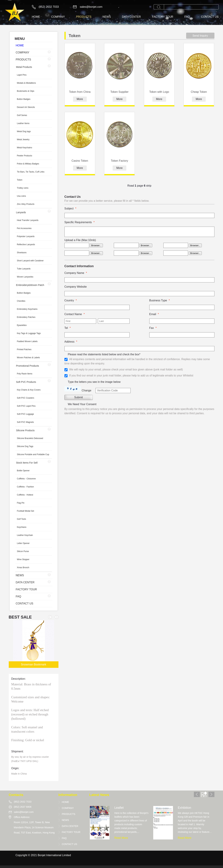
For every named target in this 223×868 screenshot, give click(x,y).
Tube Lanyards (24, 269)
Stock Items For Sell (27, 463)
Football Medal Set (26, 511)
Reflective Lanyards (26, 244)
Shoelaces (22, 253)
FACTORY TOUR (163, 17)
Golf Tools (22, 519)
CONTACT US (210, 17)
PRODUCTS (84, 17)
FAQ (187, 17)
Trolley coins (23, 188)
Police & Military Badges (28, 164)
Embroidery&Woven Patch (30, 285)
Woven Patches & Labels (28, 358)
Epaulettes (22, 325)
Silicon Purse (23, 551)
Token (20, 180)
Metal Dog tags (24, 131)
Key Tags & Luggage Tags (29, 333)
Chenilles (21, 301)
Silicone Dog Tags (25, 446)
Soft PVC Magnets (25, 422)
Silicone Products (25, 430)
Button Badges (24, 99)
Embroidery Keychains (27, 309)
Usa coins (22, 196)
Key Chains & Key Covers (29, 390)
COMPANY (58, 17)
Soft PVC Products (26, 382)
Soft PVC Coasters (26, 398)
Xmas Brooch (23, 567)
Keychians (22, 527)
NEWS (107, 17)
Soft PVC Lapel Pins (26, 406)
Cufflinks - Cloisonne (26, 479)
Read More (121, 838)
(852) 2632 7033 (49, 7)
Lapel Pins (22, 75)
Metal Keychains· (25, 148)
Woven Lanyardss (25, 277)
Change (87, 390)
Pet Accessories (24, 228)
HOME (36, 17)
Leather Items (23, 123)
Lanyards (21, 212)
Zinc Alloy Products (26, 204)
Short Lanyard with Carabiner (30, 261)
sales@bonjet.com (91, 7)
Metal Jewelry (23, 140)
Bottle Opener (23, 471)
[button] (57, 617)
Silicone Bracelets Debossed (30, 438)
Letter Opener (23, 543)
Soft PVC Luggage (25, 414)
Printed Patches (24, 349)
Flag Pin (21, 503)
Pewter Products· (25, 156)
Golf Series (22, 115)
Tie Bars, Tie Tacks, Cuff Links (31, 172)
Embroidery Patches (26, 317)
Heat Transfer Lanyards (28, 220)
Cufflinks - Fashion (25, 487)
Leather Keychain (25, 535)
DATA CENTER (131, 17)
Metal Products (24, 67)
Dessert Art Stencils (26, 107)
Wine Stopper (23, 559)
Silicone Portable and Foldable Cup (33, 454)
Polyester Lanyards (26, 236)
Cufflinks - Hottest (25, 495)
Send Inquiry (200, 36)
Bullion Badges (24, 293)
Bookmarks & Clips (26, 91)
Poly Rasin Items (25, 374)
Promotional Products (28, 366)
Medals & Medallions (26, 83)
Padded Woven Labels (27, 341)
